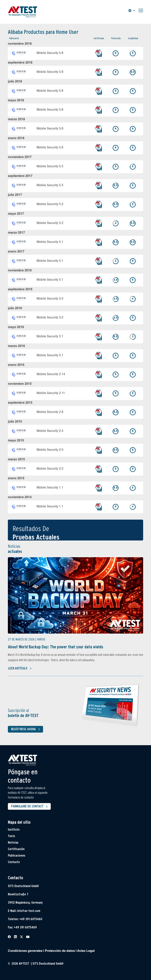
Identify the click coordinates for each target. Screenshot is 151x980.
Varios (41, 639)
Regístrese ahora (26, 729)
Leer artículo (20, 668)
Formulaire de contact (30, 807)
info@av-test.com (29, 911)
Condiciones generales (25, 951)
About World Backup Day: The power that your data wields (56, 647)
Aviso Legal (86, 951)
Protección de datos (60, 951)
